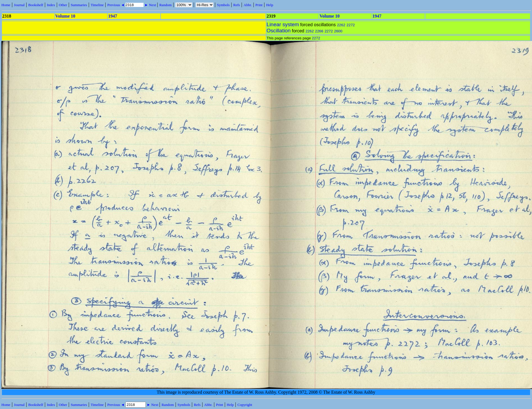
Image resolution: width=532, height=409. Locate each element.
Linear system (283, 24)
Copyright (245, 405)
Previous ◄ (116, 5)
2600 (338, 31)
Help (270, 5)
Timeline (97, 5)
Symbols (223, 5)
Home (6, 5)
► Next (150, 5)
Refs (237, 5)
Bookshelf (36, 5)
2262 (341, 25)
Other (63, 5)
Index (51, 5)
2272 (351, 25)
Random (165, 5)
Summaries (79, 5)
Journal (19, 5)
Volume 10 (65, 16)
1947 (113, 16)
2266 (319, 31)
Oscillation (279, 31)
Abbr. (248, 5)
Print (259, 5)
